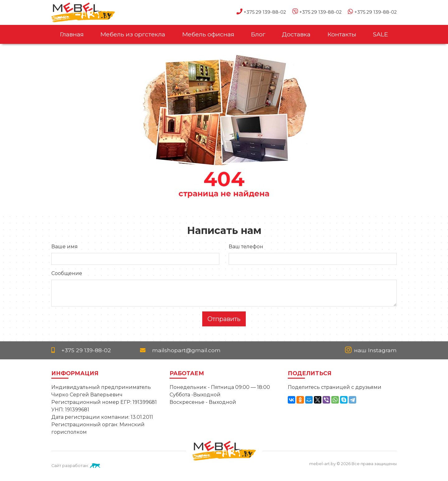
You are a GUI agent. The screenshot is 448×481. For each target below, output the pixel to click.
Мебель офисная (208, 34)
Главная (72, 34)
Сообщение (67, 273)
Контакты (342, 34)
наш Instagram (371, 350)
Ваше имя (65, 247)
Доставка (296, 34)
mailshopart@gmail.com (180, 350)
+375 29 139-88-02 (261, 12)
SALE (380, 34)
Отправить (224, 319)
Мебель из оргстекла (133, 34)
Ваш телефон (246, 247)
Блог (258, 34)
